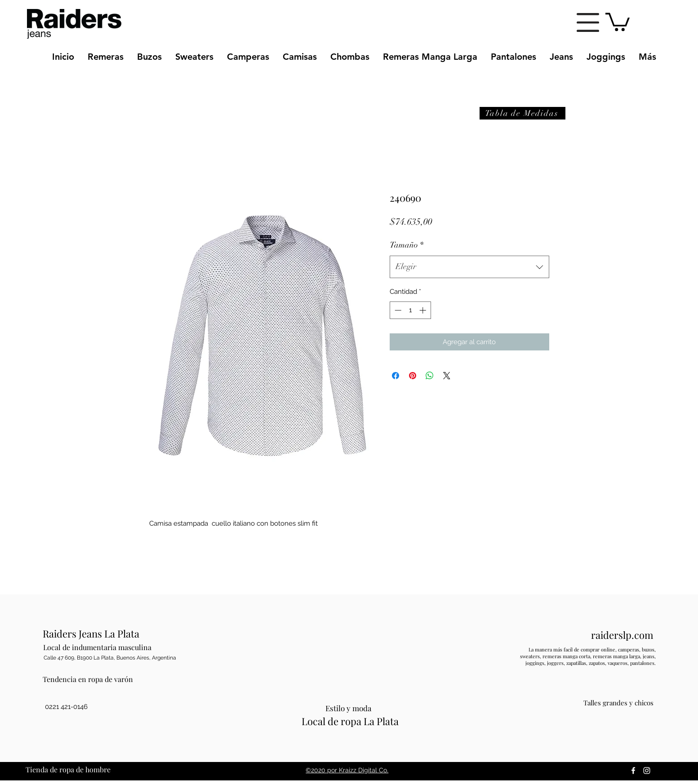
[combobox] (469, 267)
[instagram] (647, 771)
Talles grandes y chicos (618, 703)
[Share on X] (447, 376)
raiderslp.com (622, 635)
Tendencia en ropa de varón (88, 679)
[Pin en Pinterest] (413, 376)
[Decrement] (397, 310)
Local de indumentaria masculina (97, 647)
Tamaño (407, 245)
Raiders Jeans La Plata (91, 633)
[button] (588, 22)
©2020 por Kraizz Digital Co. (347, 770)
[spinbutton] (410, 310)
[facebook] (633, 771)
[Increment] (424, 310)
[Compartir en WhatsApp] (430, 376)
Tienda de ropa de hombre (68, 769)
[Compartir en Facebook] (396, 376)
